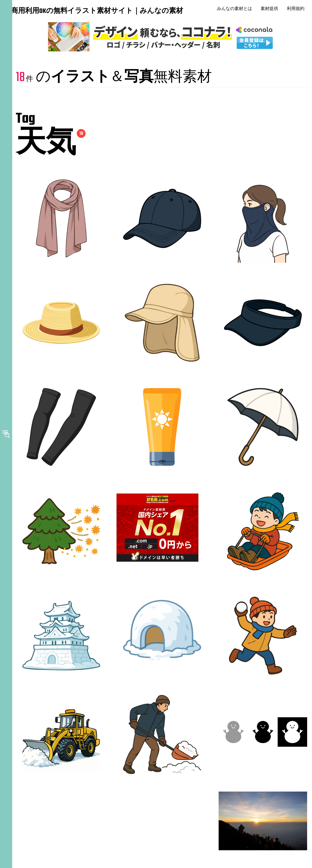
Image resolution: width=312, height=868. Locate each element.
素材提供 (272, 10)
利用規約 (299, 10)
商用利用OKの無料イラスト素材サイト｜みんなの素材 (41, 12)
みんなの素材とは (237, 10)
